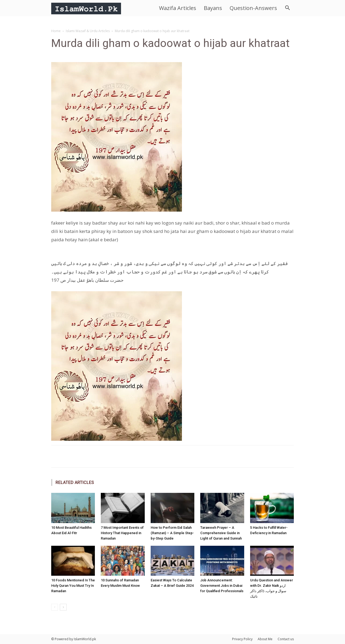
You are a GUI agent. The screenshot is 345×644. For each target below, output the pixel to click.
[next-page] (63, 607)
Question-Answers (253, 8)
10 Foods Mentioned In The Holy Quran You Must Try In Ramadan (73, 586)
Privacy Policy (242, 639)
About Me (265, 639)
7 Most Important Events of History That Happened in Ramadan (122, 533)
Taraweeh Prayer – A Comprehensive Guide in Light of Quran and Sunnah (221, 533)
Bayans (213, 8)
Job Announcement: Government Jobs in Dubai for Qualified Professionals (222, 586)
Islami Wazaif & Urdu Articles (88, 31)
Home (56, 31)
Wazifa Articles (178, 8)
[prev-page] (55, 607)
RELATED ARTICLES (75, 482)
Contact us (286, 639)
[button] (287, 9)
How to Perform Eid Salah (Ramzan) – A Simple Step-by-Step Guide (172, 533)
